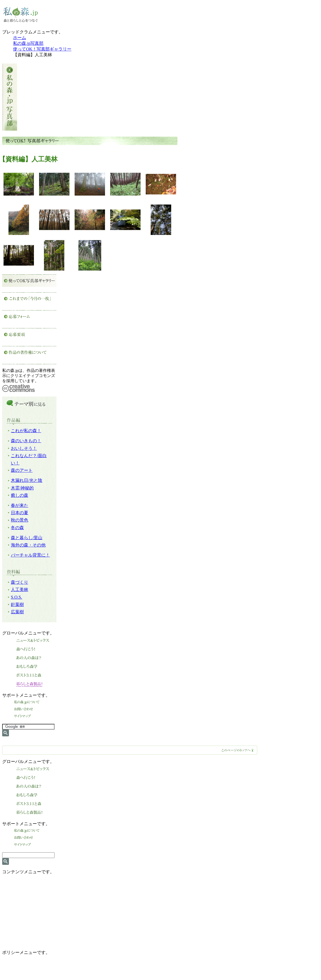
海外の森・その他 (28, 545)
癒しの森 (20, 495)
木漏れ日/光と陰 (27, 480)
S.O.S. (16, 597)
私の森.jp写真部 (28, 43)
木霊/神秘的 (22, 488)
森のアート (22, 470)
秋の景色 (20, 520)
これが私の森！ (26, 431)
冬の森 (17, 528)
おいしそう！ (24, 448)
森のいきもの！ (26, 441)
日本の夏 (20, 513)
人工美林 (20, 590)
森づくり (20, 582)
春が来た (20, 505)
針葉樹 (17, 604)
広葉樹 (17, 612)
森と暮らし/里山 (27, 538)
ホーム (20, 38)
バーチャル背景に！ (30, 555)
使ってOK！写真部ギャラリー (42, 49)
